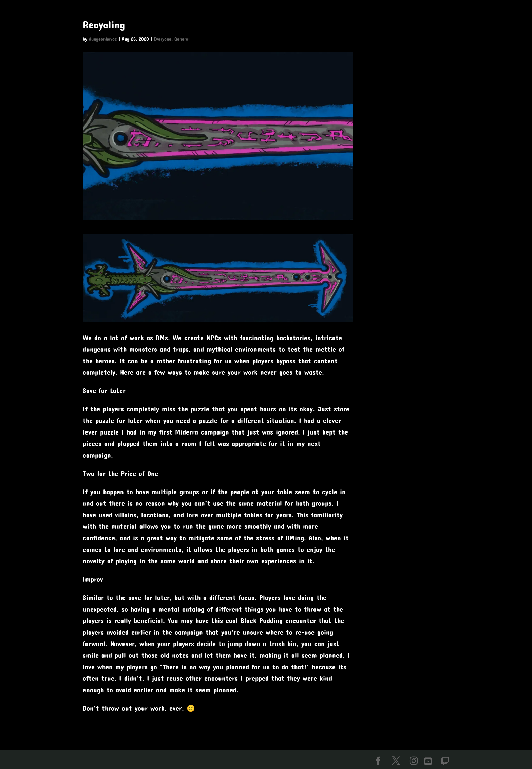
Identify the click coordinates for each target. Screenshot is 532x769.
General (182, 39)
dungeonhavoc (103, 39)
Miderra (187, 432)
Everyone (163, 39)
